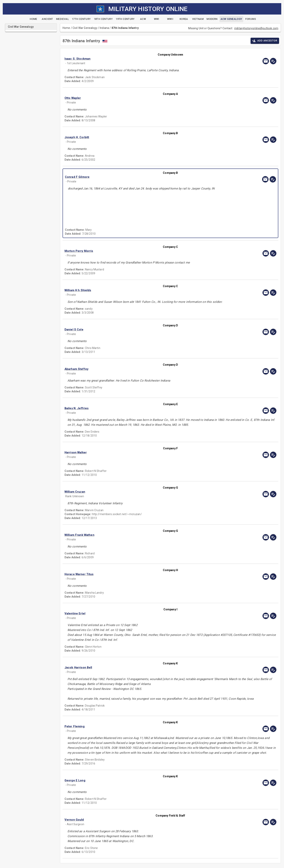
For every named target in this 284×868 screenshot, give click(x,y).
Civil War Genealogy (85, 28)
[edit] (273, 61)
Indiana (104, 28)
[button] (139, 59)
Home (66, 28)
